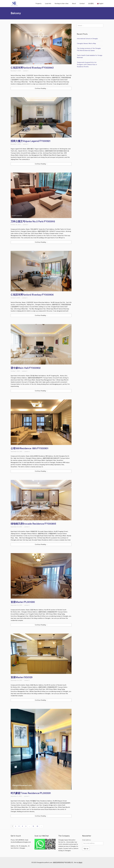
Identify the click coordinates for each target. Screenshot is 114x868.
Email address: (87, 840)
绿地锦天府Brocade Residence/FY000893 (33, 524)
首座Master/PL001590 (23, 602)
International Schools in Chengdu (87, 39)
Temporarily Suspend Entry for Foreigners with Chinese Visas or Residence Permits (87, 65)
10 (33, 826)
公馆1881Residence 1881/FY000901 (29, 448)
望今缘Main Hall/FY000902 (26, 368)
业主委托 (91, 4)
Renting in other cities (62, 4)
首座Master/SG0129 (22, 677)
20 (37, 826)
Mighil (80, 862)
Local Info (48, 4)
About (74, 4)
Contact (82, 4)
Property (39, 4)
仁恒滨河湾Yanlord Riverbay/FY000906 (32, 295)
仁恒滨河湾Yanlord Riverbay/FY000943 (32, 68)
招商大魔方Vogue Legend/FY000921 (31, 141)
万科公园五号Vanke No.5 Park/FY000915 (33, 222)
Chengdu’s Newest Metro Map (86, 43)
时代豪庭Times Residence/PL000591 (31, 793)
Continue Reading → (41, 88)
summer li (26, 71)
